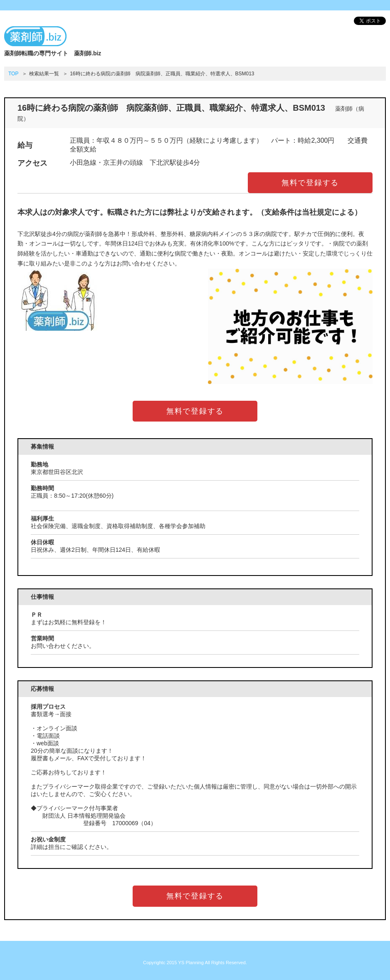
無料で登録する (310, 183)
